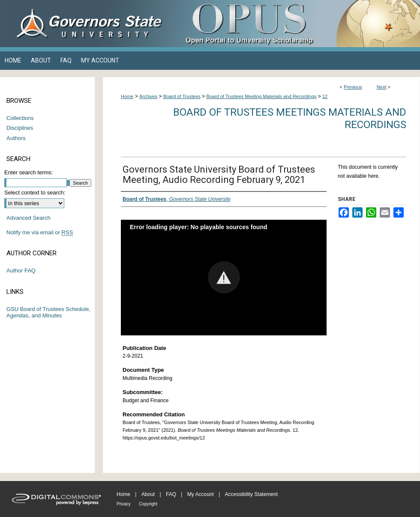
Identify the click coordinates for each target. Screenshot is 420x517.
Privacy (124, 504)
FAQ (171, 494)
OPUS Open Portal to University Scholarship (296, 24)
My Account (201, 494)
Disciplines (20, 128)
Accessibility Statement (251, 494)
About (148, 494)
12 (325, 96)
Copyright (148, 504)
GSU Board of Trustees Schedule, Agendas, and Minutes (48, 312)
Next (382, 87)
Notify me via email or (40, 233)
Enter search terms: (28, 172)
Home (127, 96)
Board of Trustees (182, 96)
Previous (353, 87)
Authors (16, 138)
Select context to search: (35, 193)
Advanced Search (28, 218)
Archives (148, 96)
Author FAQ (21, 270)
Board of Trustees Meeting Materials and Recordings (261, 96)
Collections (20, 118)
